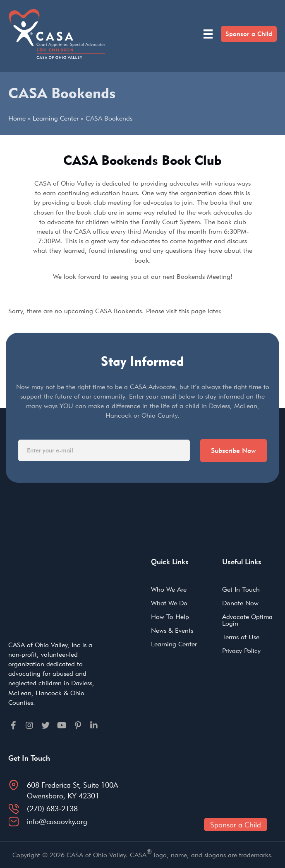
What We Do (169, 603)
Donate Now (240, 603)
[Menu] (208, 34)
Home (17, 118)
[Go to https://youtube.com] (62, 725)
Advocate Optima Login (247, 620)
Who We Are (169, 589)
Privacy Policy (241, 651)
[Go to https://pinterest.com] (78, 725)
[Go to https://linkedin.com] (94, 725)
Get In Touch (241, 589)
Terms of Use (241, 637)
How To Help (170, 617)
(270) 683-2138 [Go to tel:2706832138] (52, 809)
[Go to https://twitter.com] (46, 725)
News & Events (172, 630)
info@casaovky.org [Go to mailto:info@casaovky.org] (57, 821)
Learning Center (56, 118)
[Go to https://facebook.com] (13, 725)
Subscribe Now (234, 450)
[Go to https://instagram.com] (29, 725)
